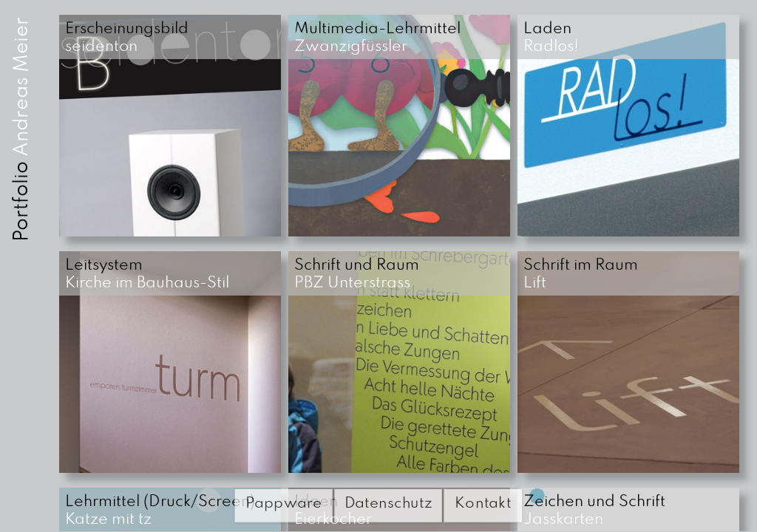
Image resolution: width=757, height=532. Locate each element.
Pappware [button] (284, 503)
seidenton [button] (129, 38)
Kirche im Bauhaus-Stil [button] (147, 274)
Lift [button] (583, 274)
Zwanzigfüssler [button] (379, 38)
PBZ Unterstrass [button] (359, 274)
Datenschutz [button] (388, 503)
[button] (170, 126)
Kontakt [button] (483, 503)
